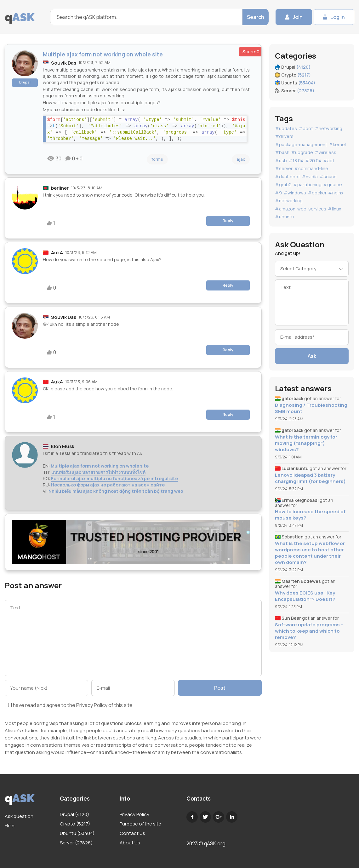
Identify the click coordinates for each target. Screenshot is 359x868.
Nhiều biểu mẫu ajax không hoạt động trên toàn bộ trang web (116, 491)
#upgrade (302, 152)
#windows (295, 193)
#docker (317, 193)
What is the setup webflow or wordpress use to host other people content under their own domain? (310, 553)
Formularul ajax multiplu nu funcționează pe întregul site (114, 478)
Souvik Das (64, 63)
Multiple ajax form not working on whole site (100, 466)
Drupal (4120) (74, 814)
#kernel (337, 144)
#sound (328, 177)
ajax (241, 159)
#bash (282, 152)
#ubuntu (284, 217)
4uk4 (57, 253)
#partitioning (307, 184)
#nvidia (310, 177)
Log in (338, 17)
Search (256, 17)
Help (10, 826)
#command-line (311, 168)
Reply (228, 221)
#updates (286, 128)
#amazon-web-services (301, 209)
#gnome (333, 184)
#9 (278, 193)
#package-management (301, 144)
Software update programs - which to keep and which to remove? (309, 631)
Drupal (25, 82)
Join (298, 17)
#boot (306, 128)
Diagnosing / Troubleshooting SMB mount (311, 408)
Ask (312, 356)
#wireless (325, 152)
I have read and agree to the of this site (69, 706)
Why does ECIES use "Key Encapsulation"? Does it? (305, 596)
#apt (329, 161)
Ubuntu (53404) (77, 833)
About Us (130, 843)
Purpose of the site (140, 824)
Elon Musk (63, 446)
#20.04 (313, 161)
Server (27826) (76, 843)
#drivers (284, 136)
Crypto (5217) (75, 824)
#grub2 (283, 184)
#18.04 (296, 161)
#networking (328, 128)
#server (284, 168)
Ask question (19, 816)
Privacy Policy (92, 705)
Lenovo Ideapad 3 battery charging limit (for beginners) (310, 478)
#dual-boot (288, 177)
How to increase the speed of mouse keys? (310, 515)
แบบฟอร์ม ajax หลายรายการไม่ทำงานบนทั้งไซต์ (98, 472)
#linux (334, 209)
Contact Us (132, 833)
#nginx (336, 193)
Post (220, 688)
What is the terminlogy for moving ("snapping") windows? (306, 443)
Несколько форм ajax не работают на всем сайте (108, 485)
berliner (60, 188)
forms (157, 159)
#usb (281, 161)
